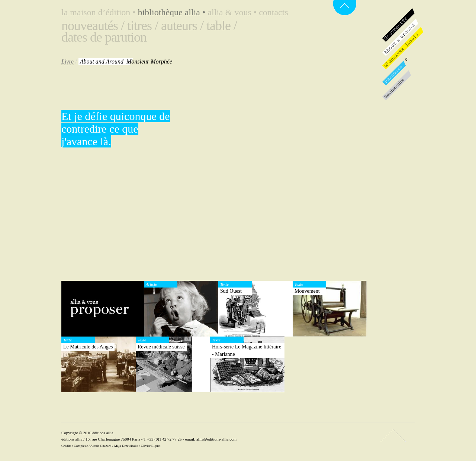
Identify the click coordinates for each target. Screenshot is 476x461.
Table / (222, 26)
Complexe (81, 446)
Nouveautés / (93, 26)
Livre (67, 61)
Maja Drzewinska (126, 446)
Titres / (143, 26)
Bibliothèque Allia (173, 12)
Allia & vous (233, 12)
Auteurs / (182, 26)
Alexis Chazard (101, 446)
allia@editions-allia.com (216, 439)
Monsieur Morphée (126, 61)
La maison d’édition (100, 12)
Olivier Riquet (151, 446)
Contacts (274, 12)
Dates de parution (104, 37)
